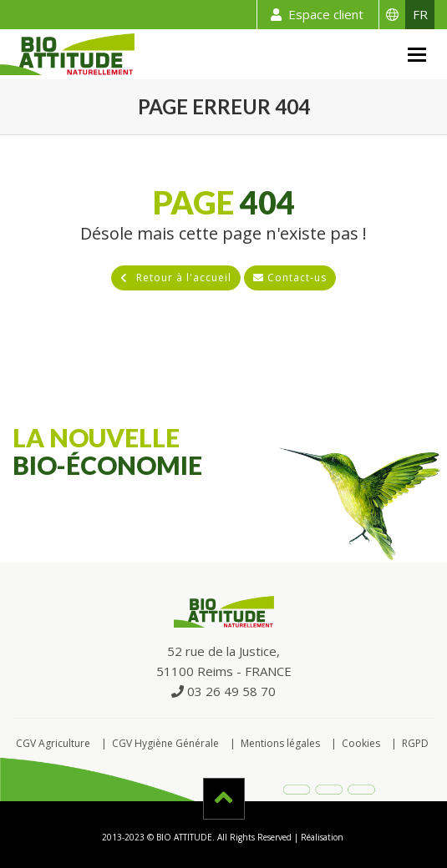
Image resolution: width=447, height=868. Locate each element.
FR (420, 14)
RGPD (415, 743)
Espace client (314, 15)
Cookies (361, 743)
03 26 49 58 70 (223, 691)
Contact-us (290, 278)
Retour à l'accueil (176, 278)
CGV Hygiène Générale (165, 743)
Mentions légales (280, 743)
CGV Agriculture (53, 743)
